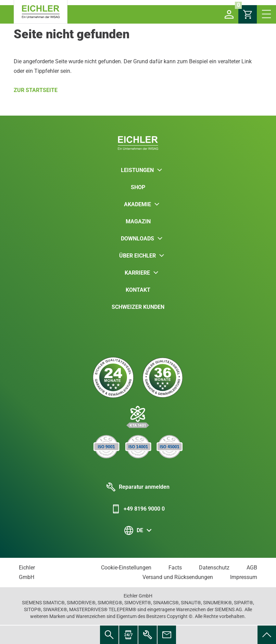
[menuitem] (267, 635)
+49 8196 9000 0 (138, 509)
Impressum (244, 577)
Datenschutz (214, 568)
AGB (252, 568)
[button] (229, 14)
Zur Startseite (36, 90)
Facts (175, 568)
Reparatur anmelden (138, 487)
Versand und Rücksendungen (178, 577)
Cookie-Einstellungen (126, 568)
